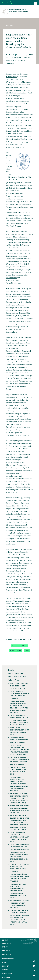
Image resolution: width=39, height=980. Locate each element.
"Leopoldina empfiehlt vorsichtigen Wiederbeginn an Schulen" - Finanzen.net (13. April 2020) (20, 837)
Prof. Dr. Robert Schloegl (17, 677)
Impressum (6, 951)
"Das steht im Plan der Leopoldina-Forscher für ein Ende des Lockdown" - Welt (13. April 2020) (19, 761)
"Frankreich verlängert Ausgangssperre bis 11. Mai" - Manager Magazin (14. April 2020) (20, 878)
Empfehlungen (11, 278)
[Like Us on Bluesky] (34, 961)
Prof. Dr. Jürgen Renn (15, 674)
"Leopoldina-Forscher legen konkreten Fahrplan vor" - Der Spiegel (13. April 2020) (20, 695)
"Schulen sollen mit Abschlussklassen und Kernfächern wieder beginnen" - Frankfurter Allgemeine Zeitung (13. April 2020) (19, 707)
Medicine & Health (15, 651)
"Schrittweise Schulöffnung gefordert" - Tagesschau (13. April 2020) (20, 731)
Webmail (5, 970)
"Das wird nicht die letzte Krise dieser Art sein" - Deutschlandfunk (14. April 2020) (19, 904)
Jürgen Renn (16, 58)
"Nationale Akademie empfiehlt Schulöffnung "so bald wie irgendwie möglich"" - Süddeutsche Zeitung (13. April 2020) (19, 720)
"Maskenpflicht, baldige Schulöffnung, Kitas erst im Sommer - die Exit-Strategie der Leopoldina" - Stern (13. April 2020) (19, 798)
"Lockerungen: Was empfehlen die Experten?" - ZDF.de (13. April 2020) (20, 740)
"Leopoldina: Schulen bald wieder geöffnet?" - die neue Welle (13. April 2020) (20, 847)
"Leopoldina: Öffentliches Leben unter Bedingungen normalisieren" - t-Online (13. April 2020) (20, 809)
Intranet (5, 966)
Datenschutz (7, 955)
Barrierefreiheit (8, 959)
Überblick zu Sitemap (7, 945)
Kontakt (5, 940)
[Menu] (35, 4)
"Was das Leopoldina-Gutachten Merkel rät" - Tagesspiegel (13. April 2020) (19, 771)
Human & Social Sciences (19, 646)
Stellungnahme (12, 77)
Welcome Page (7, 974)
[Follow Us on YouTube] (34, 975)
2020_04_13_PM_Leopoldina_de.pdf (21, 639)
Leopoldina (22, 82)
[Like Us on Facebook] (34, 966)
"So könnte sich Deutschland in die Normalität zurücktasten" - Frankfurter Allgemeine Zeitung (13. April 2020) (19, 750)
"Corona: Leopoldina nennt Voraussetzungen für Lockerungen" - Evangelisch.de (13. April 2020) (19, 857)
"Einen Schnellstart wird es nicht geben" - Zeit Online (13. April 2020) (19, 686)
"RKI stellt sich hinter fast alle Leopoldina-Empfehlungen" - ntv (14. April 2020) (20, 868)
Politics (27, 651)
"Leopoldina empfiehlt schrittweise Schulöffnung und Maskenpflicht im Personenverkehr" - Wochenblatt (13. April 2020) (18, 891)
